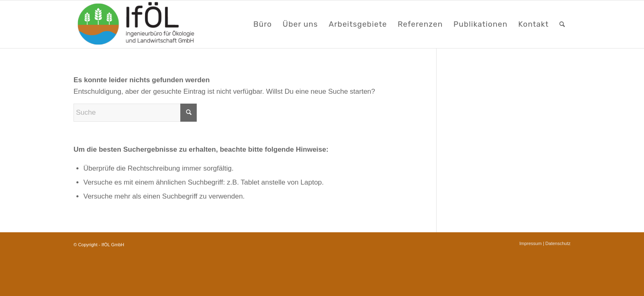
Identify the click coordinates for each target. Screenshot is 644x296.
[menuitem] (263, 24)
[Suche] (562, 24)
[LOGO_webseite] (137, 24)
